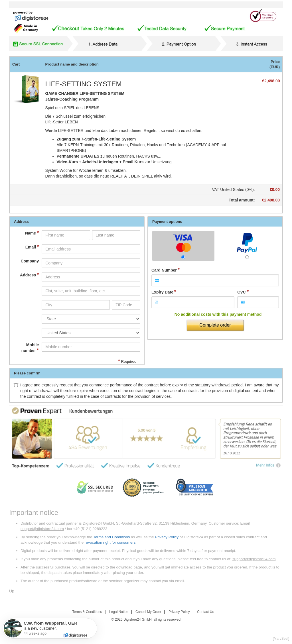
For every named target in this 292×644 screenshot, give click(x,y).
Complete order (215, 325)
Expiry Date (162, 292)
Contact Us (205, 612)
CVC (242, 292)
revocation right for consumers (110, 542)
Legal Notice (119, 612)
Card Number (164, 270)
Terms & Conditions (87, 612)
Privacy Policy (167, 537)
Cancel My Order (148, 612)
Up (12, 591)
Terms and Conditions (112, 537)
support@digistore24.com (42, 529)
